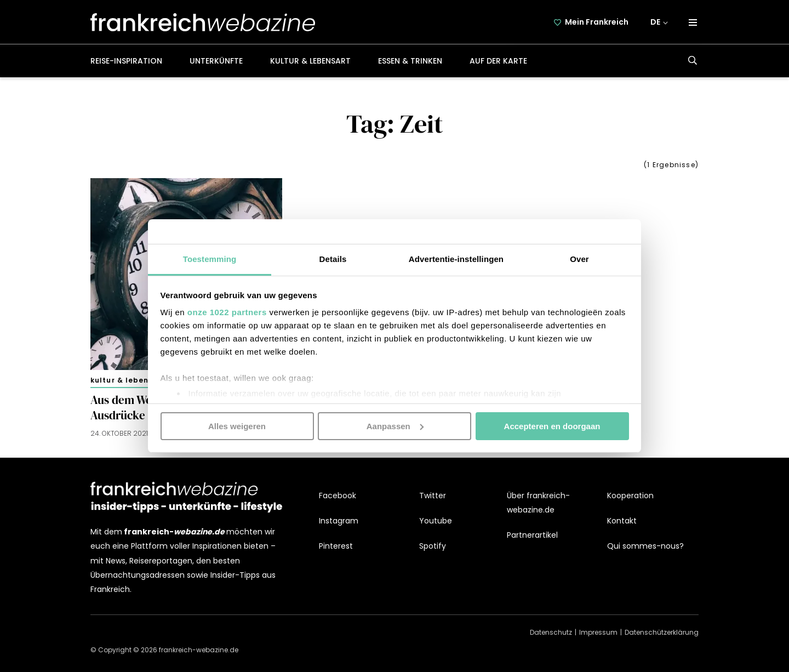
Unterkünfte (216, 61)
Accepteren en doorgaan (552, 426)
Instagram (339, 521)
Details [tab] (333, 259)
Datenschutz (551, 632)
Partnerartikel (532, 535)
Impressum (598, 632)
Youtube (436, 521)
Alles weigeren (237, 426)
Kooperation (630, 496)
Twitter (433, 496)
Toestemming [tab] (210, 259)
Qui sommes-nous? (645, 546)
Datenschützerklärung (662, 632)
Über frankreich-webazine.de (538, 503)
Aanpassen (395, 426)
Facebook (338, 496)
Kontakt (622, 521)
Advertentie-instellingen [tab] (456, 259)
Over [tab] (579, 259)
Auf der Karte (498, 61)
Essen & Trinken (410, 61)
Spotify (433, 546)
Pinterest (336, 546)
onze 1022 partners (227, 312)
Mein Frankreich (597, 22)
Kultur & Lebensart (310, 61)
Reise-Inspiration (126, 61)
